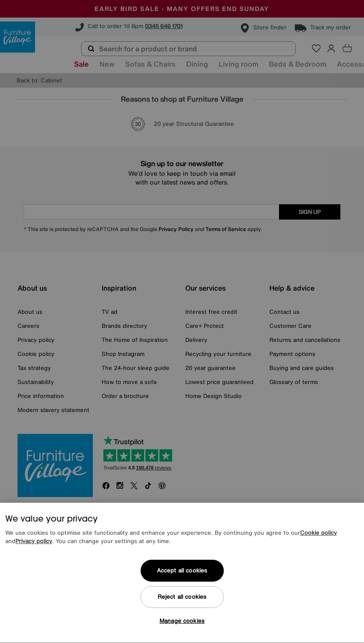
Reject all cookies (182, 602)
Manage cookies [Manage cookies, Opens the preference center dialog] (182, 626)
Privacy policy (34, 546)
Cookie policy (318, 538)
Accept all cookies (182, 575)
